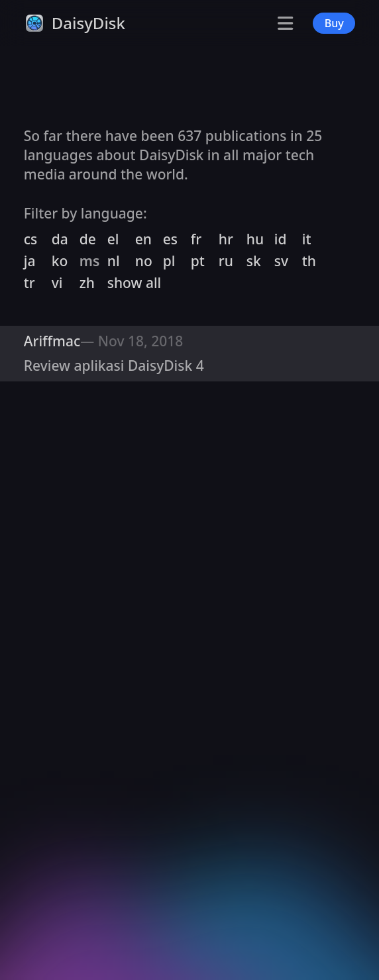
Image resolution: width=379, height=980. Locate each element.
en (143, 239)
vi (57, 283)
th (309, 261)
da (60, 239)
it (307, 239)
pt (198, 261)
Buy (334, 23)
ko (60, 261)
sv (281, 261)
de (88, 239)
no (144, 261)
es (170, 239)
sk (254, 261)
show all (135, 283)
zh (87, 283)
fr (196, 239)
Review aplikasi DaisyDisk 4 (114, 366)
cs (31, 239)
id (281, 239)
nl (114, 261)
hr (226, 239)
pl (169, 261)
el (113, 239)
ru (226, 261)
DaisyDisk (88, 23)
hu (255, 239)
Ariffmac (52, 341)
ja (30, 261)
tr (29, 283)
